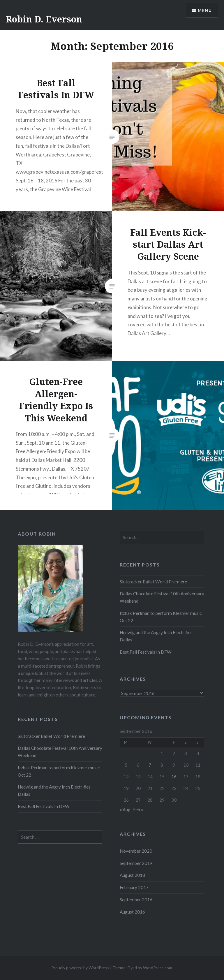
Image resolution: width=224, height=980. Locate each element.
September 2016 (136, 900)
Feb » (138, 810)
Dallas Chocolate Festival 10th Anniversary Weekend (162, 597)
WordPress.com (158, 968)
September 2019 (136, 863)
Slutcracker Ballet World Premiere (153, 582)
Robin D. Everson (44, 19)
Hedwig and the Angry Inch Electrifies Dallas (156, 636)
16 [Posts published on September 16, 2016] (174, 777)
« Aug (125, 810)
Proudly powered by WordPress (80, 968)
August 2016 (132, 912)
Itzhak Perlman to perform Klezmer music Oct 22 (161, 617)
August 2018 (132, 875)
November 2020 (136, 851)
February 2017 (134, 887)
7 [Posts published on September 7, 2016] (150, 765)
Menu (205, 10)
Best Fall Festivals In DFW (146, 652)
